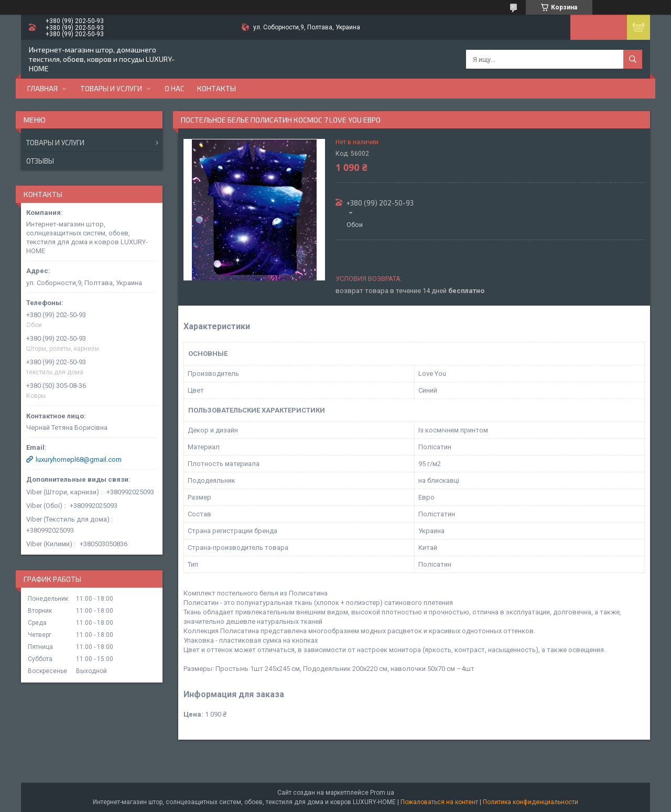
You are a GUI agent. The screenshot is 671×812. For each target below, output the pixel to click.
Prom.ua (382, 793)
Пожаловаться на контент (439, 802)
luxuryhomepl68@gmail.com (79, 459)
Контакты (217, 88)
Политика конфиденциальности (531, 802)
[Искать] (633, 59)
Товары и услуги (111, 88)
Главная (42, 88)
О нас (175, 88)
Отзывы (40, 161)
